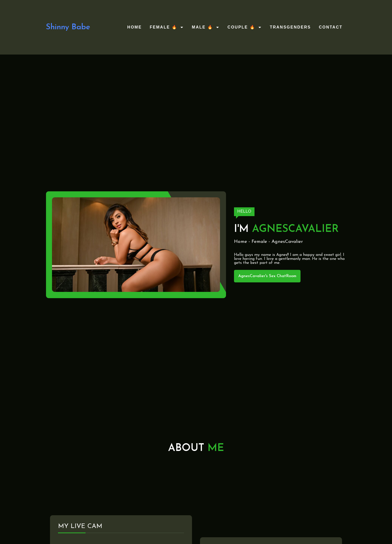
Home (134, 27)
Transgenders (290, 27)
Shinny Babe (68, 27)
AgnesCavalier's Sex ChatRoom (267, 276)
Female (259, 242)
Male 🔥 (206, 27)
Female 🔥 (167, 27)
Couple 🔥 (245, 27)
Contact (331, 27)
